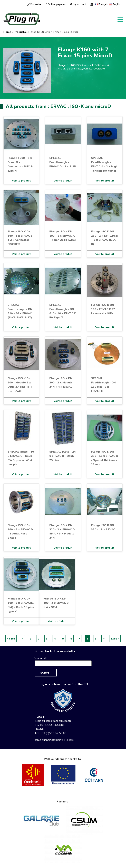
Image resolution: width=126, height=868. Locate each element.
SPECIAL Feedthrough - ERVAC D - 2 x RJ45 (63, 162)
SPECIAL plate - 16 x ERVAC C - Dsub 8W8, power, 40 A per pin (21, 458)
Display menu (120, 19)
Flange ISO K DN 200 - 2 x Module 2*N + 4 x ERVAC (61, 382)
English (117, 4)
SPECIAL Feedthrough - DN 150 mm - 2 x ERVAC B (103, 385)
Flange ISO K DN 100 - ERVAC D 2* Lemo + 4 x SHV (103, 309)
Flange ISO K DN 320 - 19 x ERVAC (103, 527)
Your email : (41, 658)
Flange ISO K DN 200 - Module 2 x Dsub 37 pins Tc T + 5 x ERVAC (21, 385)
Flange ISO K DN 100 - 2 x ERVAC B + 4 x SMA (56, 603)
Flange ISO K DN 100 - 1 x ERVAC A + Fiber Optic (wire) (63, 236)
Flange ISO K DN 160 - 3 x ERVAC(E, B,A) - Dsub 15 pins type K (21, 605)
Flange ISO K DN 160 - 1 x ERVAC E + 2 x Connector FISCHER (20, 238)
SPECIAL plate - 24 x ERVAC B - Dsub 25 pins (62, 456)
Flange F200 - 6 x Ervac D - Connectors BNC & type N (20, 164)
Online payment (57, 4)
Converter (36, 4)
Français (103, 4)
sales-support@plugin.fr (49, 740)
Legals (70, 740)
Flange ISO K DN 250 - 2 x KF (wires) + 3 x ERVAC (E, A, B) (105, 238)
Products (20, 32)
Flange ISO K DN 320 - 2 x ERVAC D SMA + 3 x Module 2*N (62, 532)
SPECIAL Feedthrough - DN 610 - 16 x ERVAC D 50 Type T (63, 311)
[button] (27, 70)
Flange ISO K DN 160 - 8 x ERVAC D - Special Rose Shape (20, 532)
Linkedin (91, 4)
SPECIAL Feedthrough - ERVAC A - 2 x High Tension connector (104, 164)
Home (7, 32)
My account (80, 4)
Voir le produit (21, 181)
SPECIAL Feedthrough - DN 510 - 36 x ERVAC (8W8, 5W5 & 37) (20, 311)
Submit (46, 673)
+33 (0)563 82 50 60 (53, 733)
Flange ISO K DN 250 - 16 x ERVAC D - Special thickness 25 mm (105, 458)
